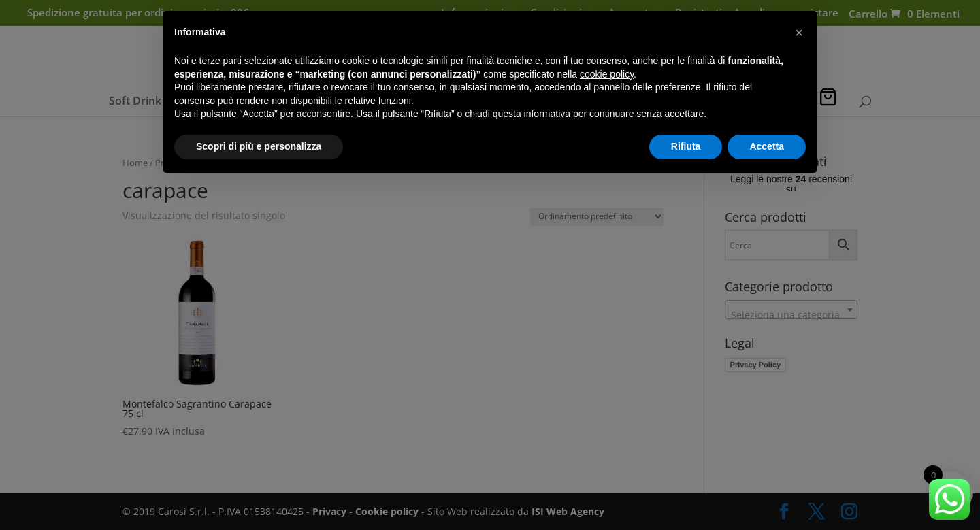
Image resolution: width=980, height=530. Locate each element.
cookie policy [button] (607, 74)
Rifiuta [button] (686, 146)
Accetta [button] (767, 146)
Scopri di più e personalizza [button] (259, 146)
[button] (799, 33)
